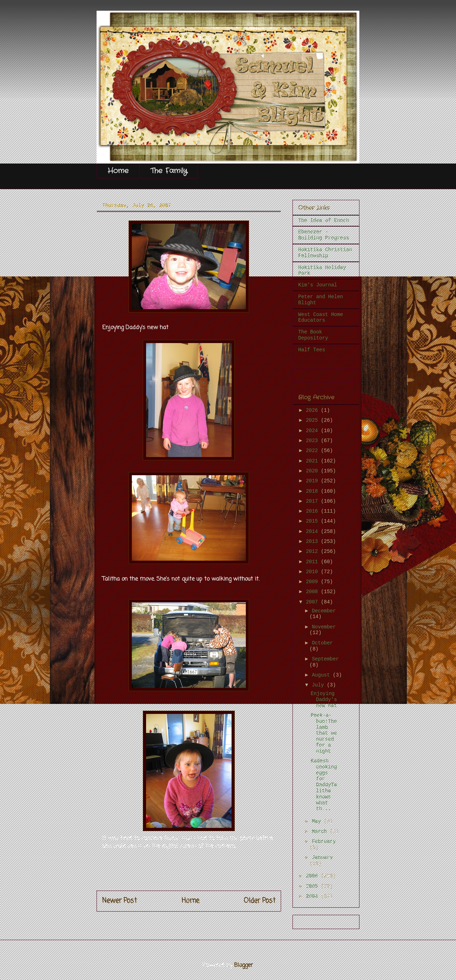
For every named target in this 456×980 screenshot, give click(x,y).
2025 (313, 420)
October (322, 643)
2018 (313, 491)
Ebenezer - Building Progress (324, 235)
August (322, 675)
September (325, 659)
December (324, 611)
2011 (313, 562)
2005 (313, 886)
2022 (313, 451)
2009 (313, 582)
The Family (169, 171)
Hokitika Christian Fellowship (325, 253)
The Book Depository (313, 335)
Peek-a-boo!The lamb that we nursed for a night (324, 733)
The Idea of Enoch (324, 221)
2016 (313, 511)
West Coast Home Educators (321, 318)
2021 (313, 461)
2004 (313, 896)
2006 (313, 876)
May (318, 821)
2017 (313, 501)
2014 (313, 532)
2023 (313, 441)
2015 (313, 521)
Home (118, 171)
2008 (313, 592)
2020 (313, 471)
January (322, 857)
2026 (313, 410)
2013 (313, 541)
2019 (313, 481)
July (319, 685)
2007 (313, 602)
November (324, 627)
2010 (313, 572)
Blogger (243, 965)
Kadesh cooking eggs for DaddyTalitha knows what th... (324, 785)
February (324, 841)
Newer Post (120, 901)
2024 (313, 431)
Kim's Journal (318, 285)
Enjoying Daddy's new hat (324, 700)
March (321, 831)
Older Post (260, 901)
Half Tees (312, 350)
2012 (313, 551)
